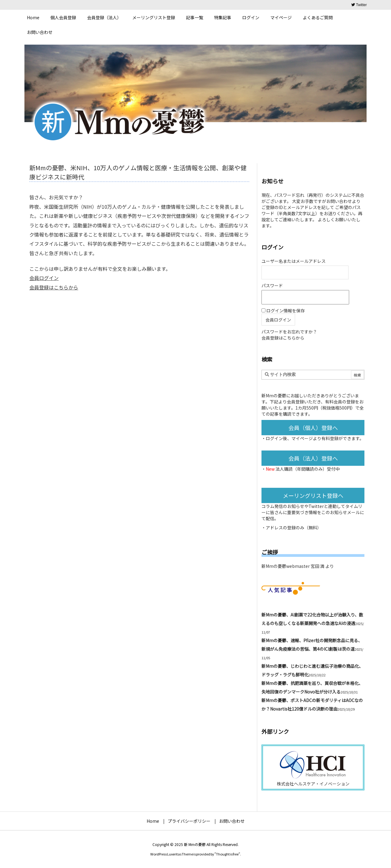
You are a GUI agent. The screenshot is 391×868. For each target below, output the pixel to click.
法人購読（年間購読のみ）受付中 (308, 469)
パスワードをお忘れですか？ (289, 332)
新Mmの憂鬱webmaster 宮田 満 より (298, 566)
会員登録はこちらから (54, 287)
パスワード (272, 285)
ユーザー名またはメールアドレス (294, 261)
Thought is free (227, 854)
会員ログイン (44, 278)
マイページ (302, 438)
